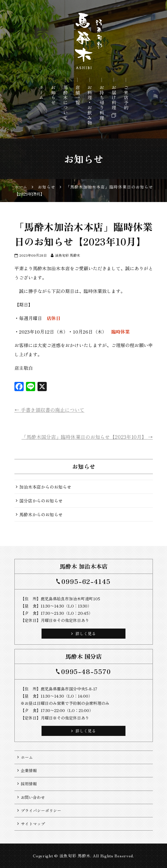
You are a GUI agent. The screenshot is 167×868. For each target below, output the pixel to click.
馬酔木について (65, 103)
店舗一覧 (78, 95)
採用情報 (29, 784)
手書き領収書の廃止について (49, 410)
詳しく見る (83, 633)
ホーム (41, 93)
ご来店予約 (126, 98)
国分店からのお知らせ (41, 501)
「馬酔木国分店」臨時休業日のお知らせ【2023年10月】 (87, 437)
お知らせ (53, 95)
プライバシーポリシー (41, 810)
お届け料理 (114, 98)
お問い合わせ (33, 797)
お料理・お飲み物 (90, 105)
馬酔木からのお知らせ (41, 514)
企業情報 (29, 770)
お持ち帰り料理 (102, 103)
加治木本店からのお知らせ (45, 487)
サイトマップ (33, 824)
